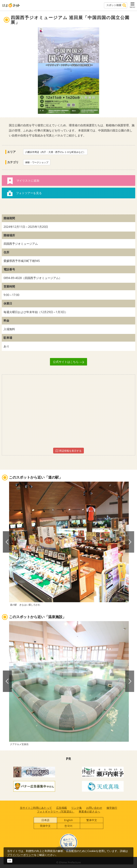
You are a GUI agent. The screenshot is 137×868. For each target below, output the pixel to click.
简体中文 (45, 826)
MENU (132, 5)
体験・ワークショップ (37, 162)
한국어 (68, 826)
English (68, 820)
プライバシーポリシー (21, 855)
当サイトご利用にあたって (36, 808)
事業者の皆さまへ (89, 811)
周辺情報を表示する (68, 451)
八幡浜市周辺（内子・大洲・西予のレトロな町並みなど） (55, 152)
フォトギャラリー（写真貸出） (56, 811)
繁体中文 (92, 820)
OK (10, 861)
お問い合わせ (94, 808)
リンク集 (77, 808)
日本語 (45, 820)
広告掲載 (62, 808)
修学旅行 (112, 808)
